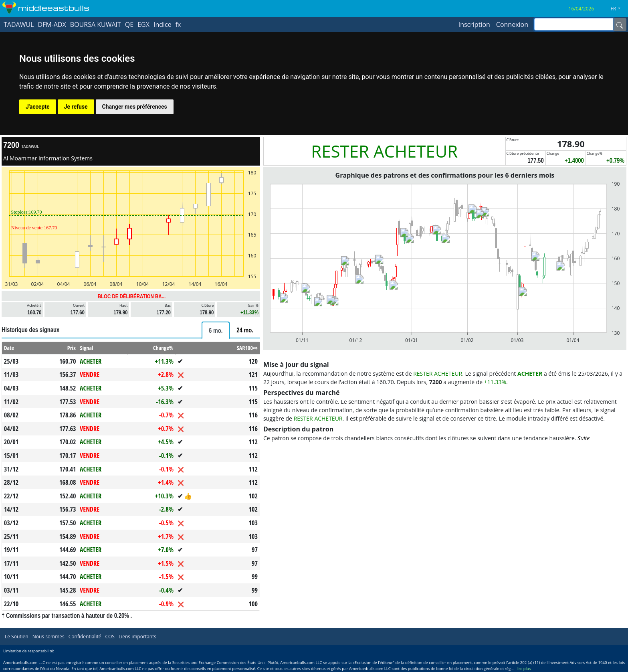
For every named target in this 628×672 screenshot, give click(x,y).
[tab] (216, 330)
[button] (619, 9)
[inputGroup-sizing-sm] (574, 24)
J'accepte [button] (38, 107)
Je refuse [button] (76, 107)
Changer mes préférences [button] (135, 107)
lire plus (524, 669)
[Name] (620, 24)
